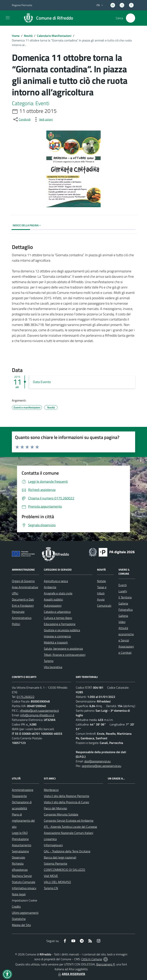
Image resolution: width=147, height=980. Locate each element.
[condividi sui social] (22, 119)
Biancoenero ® (106, 964)
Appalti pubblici (53, 599)
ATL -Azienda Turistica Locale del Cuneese (70, 827)
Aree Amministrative (25, 587)
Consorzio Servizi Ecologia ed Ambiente (69, 821)
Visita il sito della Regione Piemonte (67, 796)
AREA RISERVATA (71, 974)
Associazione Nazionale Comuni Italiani (69, 833)
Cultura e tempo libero (58, 618)
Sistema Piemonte (56, 863)
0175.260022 (26, 697)
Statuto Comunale (24, 882)
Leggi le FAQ (20, 833)
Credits (16, 906)
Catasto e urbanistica (57, 612)
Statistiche (19, 919)
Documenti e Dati (23, 599)
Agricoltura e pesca (56, 581)
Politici (16, 624)
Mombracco (51, 790)
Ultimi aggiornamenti (25, 913)
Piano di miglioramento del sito (23, 821)
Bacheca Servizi (22, 876)
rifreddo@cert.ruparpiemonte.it (39, 711)
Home (16, 36)
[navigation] (8, 18)
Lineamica (50, 839)
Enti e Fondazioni (23, 606)
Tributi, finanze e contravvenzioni (65, 655)
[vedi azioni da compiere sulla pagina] (43, 119)
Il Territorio (125, 597)
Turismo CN (51, 888)
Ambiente (50, 587)
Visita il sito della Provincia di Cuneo (66, 802)
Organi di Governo (23, 581)
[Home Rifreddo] (47, 18)
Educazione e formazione (60, 624)
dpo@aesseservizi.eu (97, 761)
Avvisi (101, 599)
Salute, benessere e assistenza (63, 649)
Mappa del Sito (21, 925)
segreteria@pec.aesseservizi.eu (101, 766)
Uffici (15, 593)
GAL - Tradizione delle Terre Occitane (67, 851)
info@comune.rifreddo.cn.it (37, 715)
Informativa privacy (24, 888)
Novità (28, 36)
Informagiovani (53, 845)
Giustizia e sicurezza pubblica (62, 630)
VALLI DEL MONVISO (57, 882)
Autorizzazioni (53, 606)
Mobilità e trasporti (56, 642)
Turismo (49, 661)
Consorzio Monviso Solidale (61, 814)
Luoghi (123, 591)
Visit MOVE (51, 876)
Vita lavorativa (53, 667)
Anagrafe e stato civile (58, 593)
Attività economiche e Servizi (126, 634)
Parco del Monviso (55, 808)
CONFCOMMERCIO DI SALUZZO (65, 870)
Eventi (123, 585)
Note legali (19, 894)
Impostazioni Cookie (24, 900)
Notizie (101, 581)
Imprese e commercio (57, 636)
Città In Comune (92, 959)
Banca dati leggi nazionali (60, 857)
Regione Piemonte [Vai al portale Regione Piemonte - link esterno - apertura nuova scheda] (22, 5)
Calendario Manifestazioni (54, 36)
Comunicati (104, 606)
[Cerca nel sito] (131, 18)
